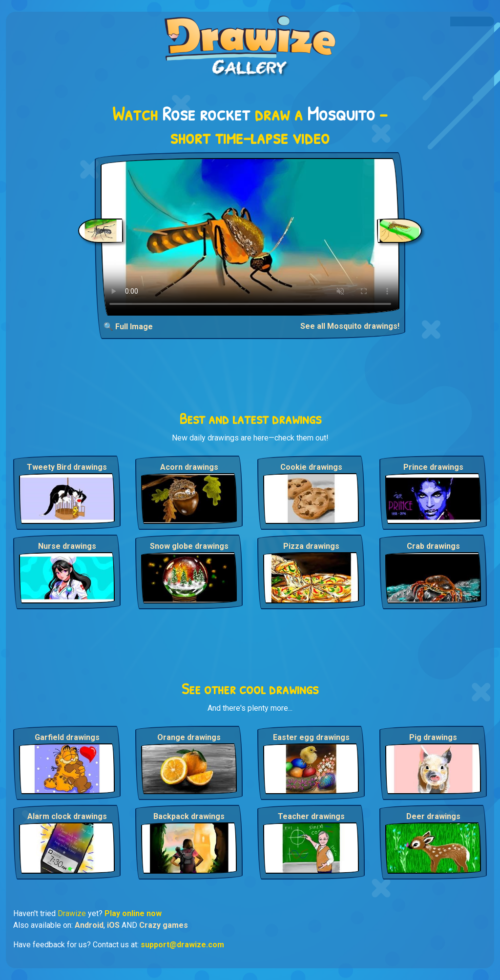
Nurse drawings (67, 546)
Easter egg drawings (311, 737)
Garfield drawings (67, 737)
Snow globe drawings (189, 546)
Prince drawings (433, 467)
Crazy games (164, 925)
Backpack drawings (189, 816)
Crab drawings (433, 546)
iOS (113, 925)
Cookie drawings (311, 467)
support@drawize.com (182, 945)
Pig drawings (433, 737)
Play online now (133, 913)
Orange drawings (189, 737)
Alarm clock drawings (67, 816)
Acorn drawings (189, 467)
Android (89, 925)
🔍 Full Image (128, 327)
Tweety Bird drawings (67, 467)
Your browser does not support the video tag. (250, 237)
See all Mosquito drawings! (350, 326)
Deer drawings (433, 816)
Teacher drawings (311, 816)
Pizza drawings (311, 546)
